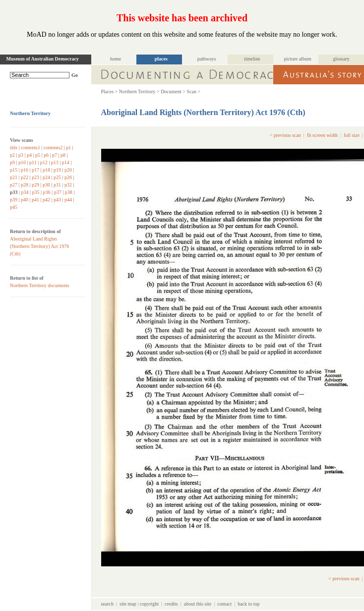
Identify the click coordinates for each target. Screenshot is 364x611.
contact (224, 604)
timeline (252, 59)
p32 (68, 185)
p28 (25, 185)
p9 (12, 162)
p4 (29, 155)
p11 (33, 162)
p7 (55, 155)
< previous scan (285, 135)
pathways (207, 59)
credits (171, 604)
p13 (55, 162)
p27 (14, 185)
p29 (35, 185)
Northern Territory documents (40, 285)
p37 (58, 192)
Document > (173, 92)
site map (128, 604)
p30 (46, 185)
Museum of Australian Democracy (43, 59)
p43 (57, 200)
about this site (198, 604)
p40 (25, 200)
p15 (14, 170)
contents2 (53, 148)
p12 (44, 162)
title (14, 148)
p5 (38, 155)
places (161, 59)
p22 (25, 177)
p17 (35, 170)
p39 (14, 200)
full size (352, 135)
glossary (341, 59)
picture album (297, 59)
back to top (248, 604)
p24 (46, 177)
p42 (46, 200)
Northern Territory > (139, 92)
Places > (110, 92)
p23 (35, 177)
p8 (63, 155)
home (116, 59)
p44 (68, 200)
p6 (46, 155)
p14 (66, 162)
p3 (21, 155)
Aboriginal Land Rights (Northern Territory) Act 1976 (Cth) (39, 246)
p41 (35, 200)
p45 (14, 207)
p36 (47, 192)
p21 (14, 177)
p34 (25, 192)
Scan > (193, 92)
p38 (69, 192)
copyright (149, 604)
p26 (68, 177)
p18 (46, 170)
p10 (22, 162)
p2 (12, 155)
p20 (68, 170)
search (108, 604)
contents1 (31, 148)
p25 (57, 177)
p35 (36, 192)
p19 (57, 170)
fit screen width (322, 135)
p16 (25, 170)
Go (75, 75)
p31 (57, 185)
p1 (68, 148)
